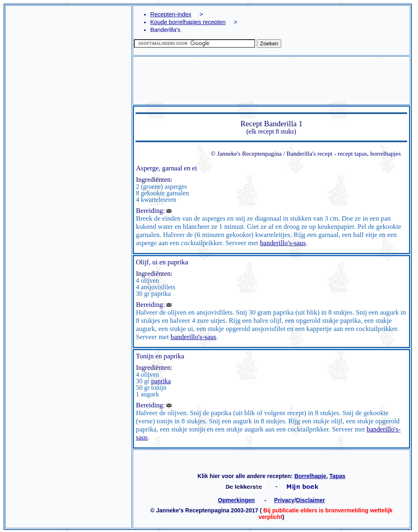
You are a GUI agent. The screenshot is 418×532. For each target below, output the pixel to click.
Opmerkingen (236, 500)
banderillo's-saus (283, 243)
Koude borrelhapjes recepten (188, 22)
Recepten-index (171, 14)
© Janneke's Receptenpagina (246, 153)
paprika (161, 381)
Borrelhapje (310, 476)
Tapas (337, 476)
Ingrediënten (153, 180)
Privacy (285, 500)
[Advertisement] (69, 143)
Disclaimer (310, 500)
